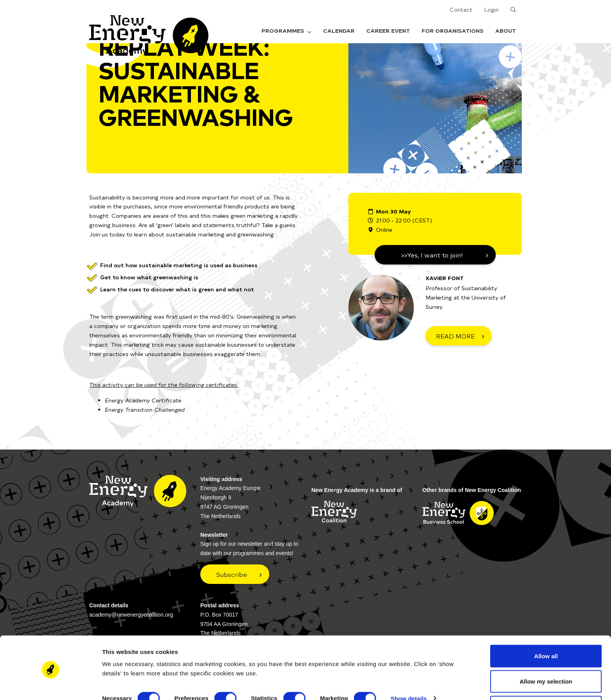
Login (491, 10)
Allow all (546, 628)
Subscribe (232, 574)
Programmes (286, 31)
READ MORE (455, 336)
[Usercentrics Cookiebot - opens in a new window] (50, 685)
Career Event (388, 31)
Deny (546, 679)
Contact (461, 10)
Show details (409, 671)
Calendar (339, 31)
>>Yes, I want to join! (432, 255)
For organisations (453, 31)
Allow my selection (546, 654)
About (506, 31)
